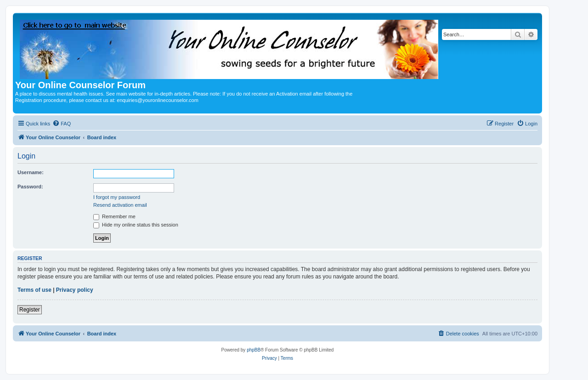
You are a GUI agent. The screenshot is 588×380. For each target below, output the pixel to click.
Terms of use (34, 290)
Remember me (114, 216)
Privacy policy (75, 290)
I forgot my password (117, 197)
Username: (31, 172)
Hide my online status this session (136, 225)
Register (30, 310)
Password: (30, 187)
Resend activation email (120, 205)
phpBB (254, 350)
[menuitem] (62, 124)
